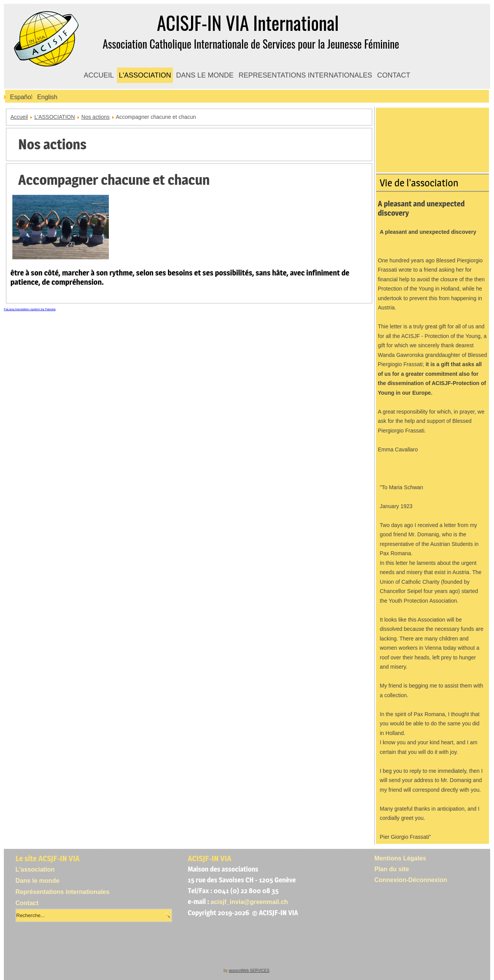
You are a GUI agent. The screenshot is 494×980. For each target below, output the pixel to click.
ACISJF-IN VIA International (248, 23)
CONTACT (394, 75)
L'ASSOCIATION (145, 75)
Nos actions (96, 117)
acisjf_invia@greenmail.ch (250, 902)
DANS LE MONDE (205, 75)
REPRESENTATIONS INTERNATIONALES (305, 75)
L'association (35, 869)
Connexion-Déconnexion (411, 880)
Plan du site (392, 869)
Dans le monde (37, 881)
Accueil (19, 117)
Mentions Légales (400, 858)
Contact (27, 903)
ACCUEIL (99, 75)
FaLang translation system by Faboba (30, 309)
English (47, 97)
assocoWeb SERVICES (249, 971)
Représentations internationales (63, 892)
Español (21, 97)
